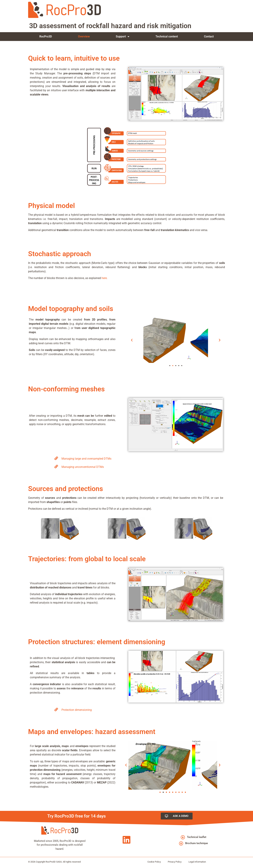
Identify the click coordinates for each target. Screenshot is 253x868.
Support (123, 37)
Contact (209, 36)
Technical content (167, 36)
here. (105, 278)
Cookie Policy (154, 862)
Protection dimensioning (77, 710)
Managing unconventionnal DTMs (83, 467)
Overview (84, 36)
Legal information (197, 862)
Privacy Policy (175, 862)
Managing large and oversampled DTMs (86, 459)
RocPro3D (46, 36)
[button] (132, 340)
